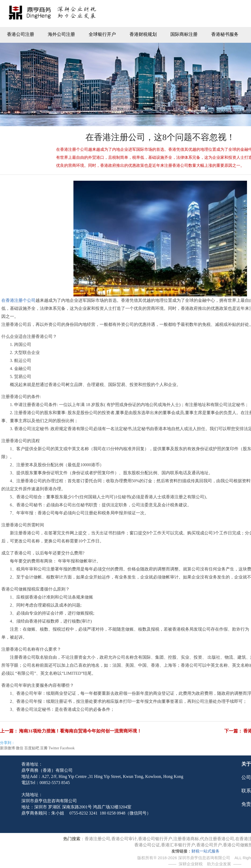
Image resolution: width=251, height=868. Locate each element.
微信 (19, 748)
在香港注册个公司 (18, 300)
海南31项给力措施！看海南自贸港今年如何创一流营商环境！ (80, 731)
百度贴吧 (32, 748)
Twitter (54, 748)
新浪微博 (7, 748)
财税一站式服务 (205, 851)
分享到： (7, 743)
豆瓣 (44, 748)
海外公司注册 (61, 34)
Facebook (67, 748)
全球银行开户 (102, 34)
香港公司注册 (21, 34)
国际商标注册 (184, 34)
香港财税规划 (143, 34)
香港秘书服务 (225, 34)
